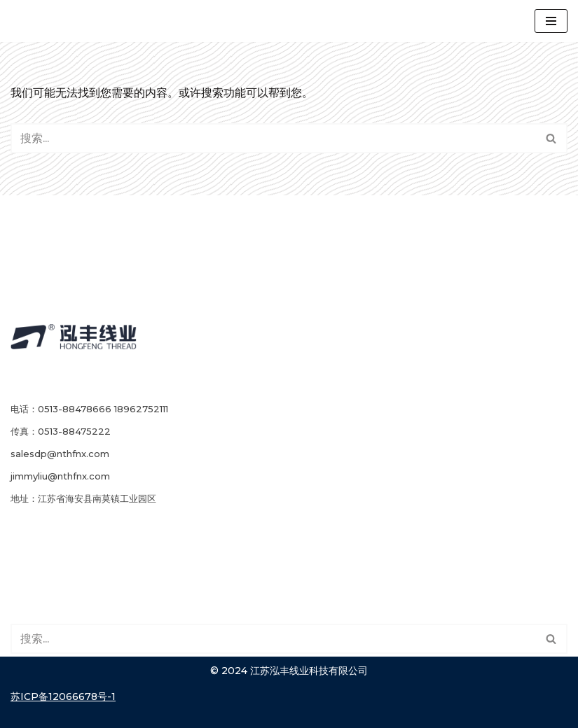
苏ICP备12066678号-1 (63, 696)
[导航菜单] (551, 21)
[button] (551, 138)
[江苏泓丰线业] (67, 21)
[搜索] (552, 138)
